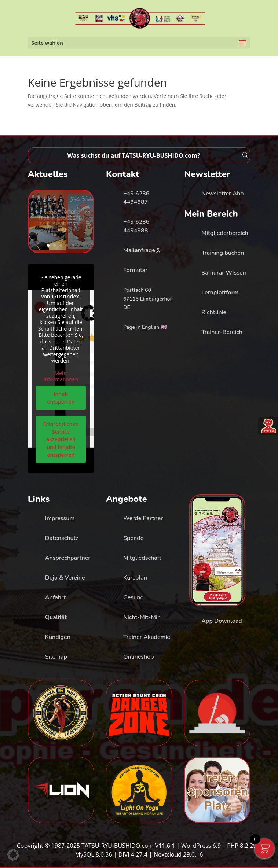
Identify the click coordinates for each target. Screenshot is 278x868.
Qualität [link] (56, 617)
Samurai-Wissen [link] (224, 273)
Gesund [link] (133, 597)
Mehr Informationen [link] (61, 376)
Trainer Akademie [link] (147, 637)
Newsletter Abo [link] (222, 194)
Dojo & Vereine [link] (65, 578)
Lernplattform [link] (220, 293)
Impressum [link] (60, 518)
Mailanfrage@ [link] (142, 250)
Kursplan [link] (135, 578)
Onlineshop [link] (139, 657)
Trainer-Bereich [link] (222, 332)
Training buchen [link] (223, 253)
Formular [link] (135, 270)
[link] (140, 18)
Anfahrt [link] (56, 597)
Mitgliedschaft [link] (142, 558)
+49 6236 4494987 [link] (136, 198)
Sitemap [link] (56, 657)
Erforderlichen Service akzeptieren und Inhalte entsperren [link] (61, 439)
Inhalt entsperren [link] (61, 397)
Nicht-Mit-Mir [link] (141, 617)
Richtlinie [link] (214, 312)
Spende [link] (133, 538)
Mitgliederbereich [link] (225, 233)
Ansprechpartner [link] (68, 558)
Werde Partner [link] (143, 518)
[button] (13, 855)
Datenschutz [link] (62, 538)
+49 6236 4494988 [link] (136, 226)
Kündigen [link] (58, 637)
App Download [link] (222, 621)
